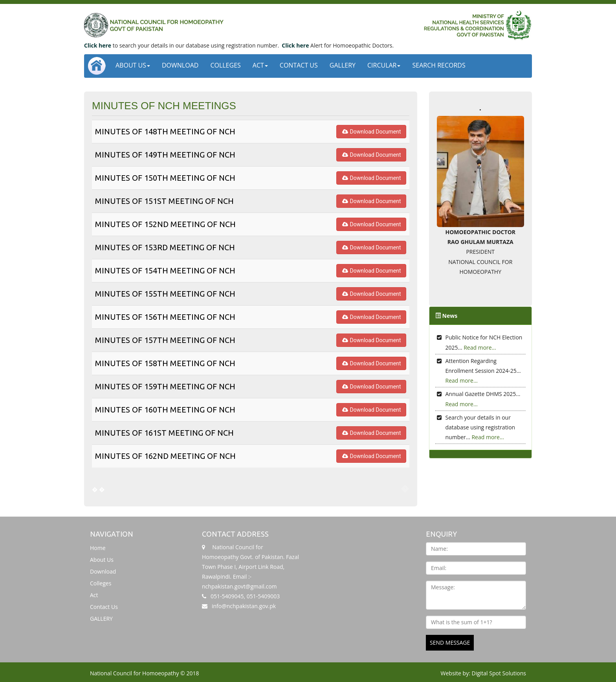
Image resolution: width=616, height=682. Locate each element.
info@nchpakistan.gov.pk (244, 606)
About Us (133, 65)
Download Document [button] (371, 132)
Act (260, 65)
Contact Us (299, 65)
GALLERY (343, 65)
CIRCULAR (384, 65)
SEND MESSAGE (450, 643)
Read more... (480, 347)
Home (98, 548)
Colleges (225, 65)
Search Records (439, 65)
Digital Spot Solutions (499, 673)
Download (180, 65)
